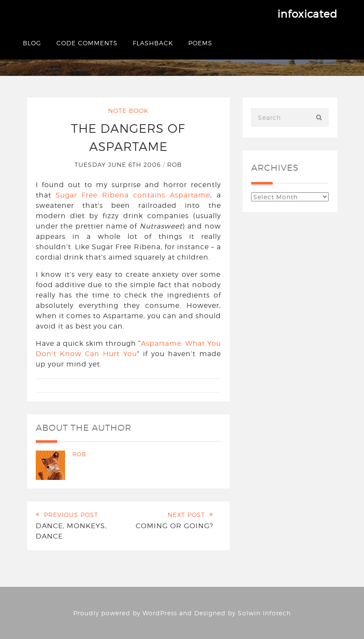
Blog (32, 43)
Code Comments (87, 43)
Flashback (153, 43)
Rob (174, 164)
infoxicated (307, 14)
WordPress (160, 613)
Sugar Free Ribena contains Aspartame (133, 195)
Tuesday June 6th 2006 (119, 164)
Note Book (128, 111)
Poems (200, 43)
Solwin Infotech (264, 613)
